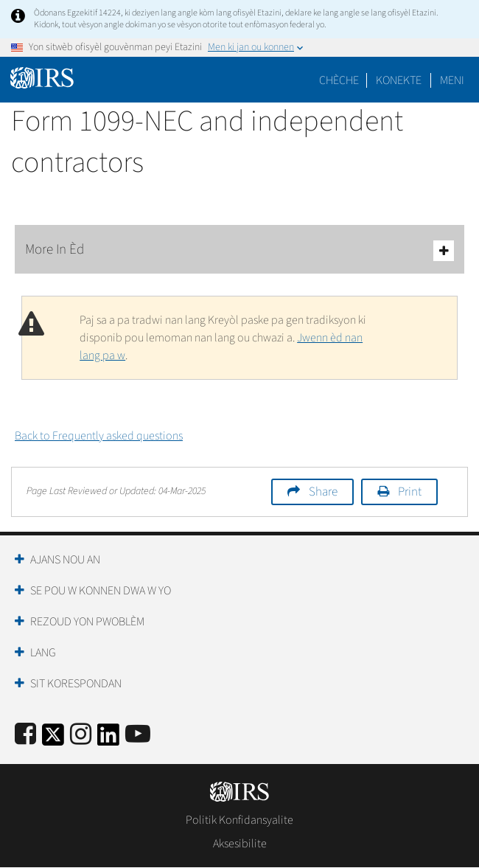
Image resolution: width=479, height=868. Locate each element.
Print (410, 492)
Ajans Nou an (65, 560)
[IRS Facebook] (25, 735)
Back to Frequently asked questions (99, 436)
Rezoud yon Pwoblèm (87, 622)
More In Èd (239, 250)
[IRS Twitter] (53, 739)
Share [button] (323, 492)
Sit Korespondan (76, 684)
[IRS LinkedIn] (108, 739)
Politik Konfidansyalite (239, 820)
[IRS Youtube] (138, 735)
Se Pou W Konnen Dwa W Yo (101, 591)
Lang (43, 653)
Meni (452, 80)
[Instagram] (81, 735)
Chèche (339, 80)
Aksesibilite (240, 844)
